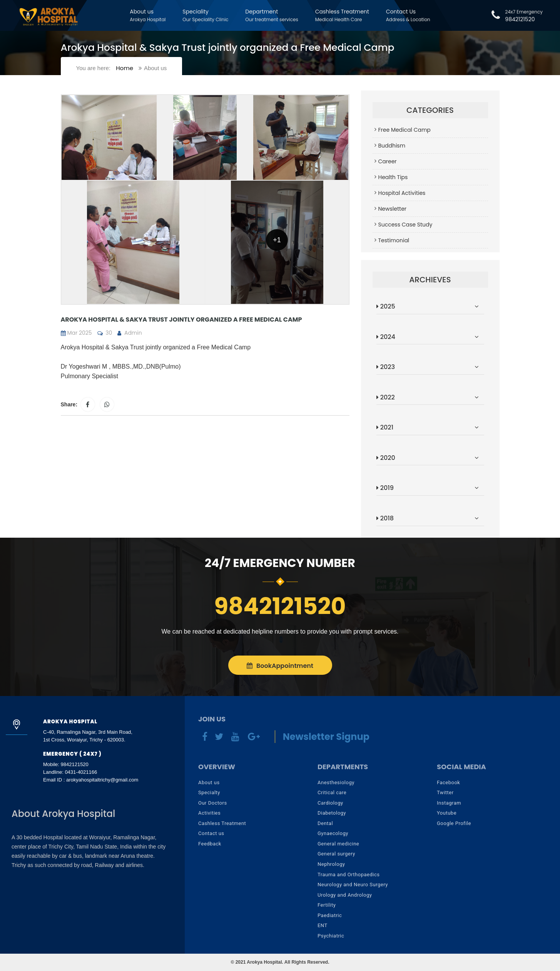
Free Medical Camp (405, 130)
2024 (386, 337)
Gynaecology (333, 833)
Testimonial (394, 240)
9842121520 (517, 16)
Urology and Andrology (345, 895)
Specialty (209, 792)
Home (125, 68)
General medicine (338, 844)
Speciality (205, 15)
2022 (386, 397)
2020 (386, 458)
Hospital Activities (402, 193)
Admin (130, 333)
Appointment (280, 666)
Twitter (445, 792)
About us (148, 15)
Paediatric (330, 915)
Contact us (211, 833)
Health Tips (393, 177)
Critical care (332, 792)
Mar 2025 (76, 333)
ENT (323, 925)
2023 (386, 367)
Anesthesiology (336, 782)
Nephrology (331, 864)
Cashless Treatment (342, 15)
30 (105, 333)
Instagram (449, 803)
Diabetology (332, 813)
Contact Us (408, 15)
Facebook (448, 782)
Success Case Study (405, 225)
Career (388, 161)
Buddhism (392, 146)
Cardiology (330, 803)
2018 (385, 518)
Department (272, 15)
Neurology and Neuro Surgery (353, 885)
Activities (209, 813)
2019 (385, 488)
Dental (325, 823)
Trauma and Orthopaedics (349, 875)
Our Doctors (213, 803)
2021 (385, 427)
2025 (386, 306)
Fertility (327, 905)
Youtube (447, 813)
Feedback (210, 844)
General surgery (336, 854)
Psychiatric (331, 936)
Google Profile (454, 823)
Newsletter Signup (326, 737)
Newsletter (393, 209)
